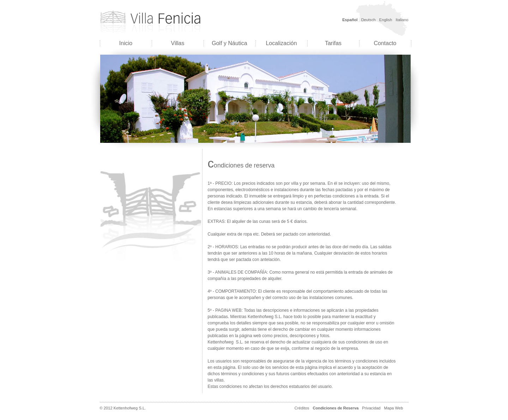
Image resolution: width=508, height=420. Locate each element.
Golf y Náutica (229, 43)
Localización (281, 43)
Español (350, 20)
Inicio (126, 43)
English (386, 20)
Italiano (402, 20)
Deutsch (368, 20)
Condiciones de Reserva (335, 408)
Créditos (302, 408)
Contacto (385, 43)
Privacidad (371, 408)
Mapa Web (394, 408)
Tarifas (333, 43)
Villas (178, 43)
